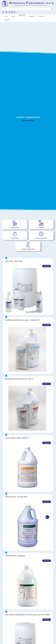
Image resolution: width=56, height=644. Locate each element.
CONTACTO (7, 20)
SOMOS (13, 16)
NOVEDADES (32, 16)
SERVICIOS (41, 16)
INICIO (6, 16)
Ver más (47, 266)
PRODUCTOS (22, 15)
